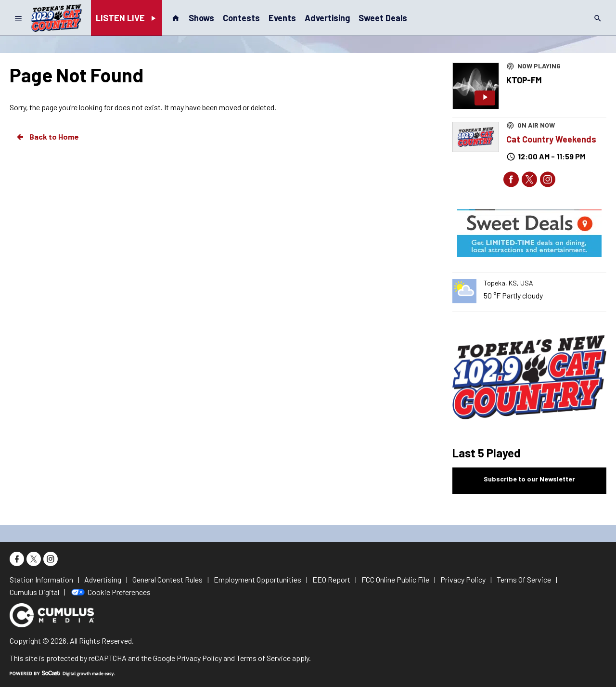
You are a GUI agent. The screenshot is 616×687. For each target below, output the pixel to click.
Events (282, 18)
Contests (241, 18)
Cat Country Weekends (551, 139)
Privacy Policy (199, 658)
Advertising (327, 18)
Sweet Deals (383, 18)
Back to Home (47, 137)
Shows (201, 18)
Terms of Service (263, 658)
